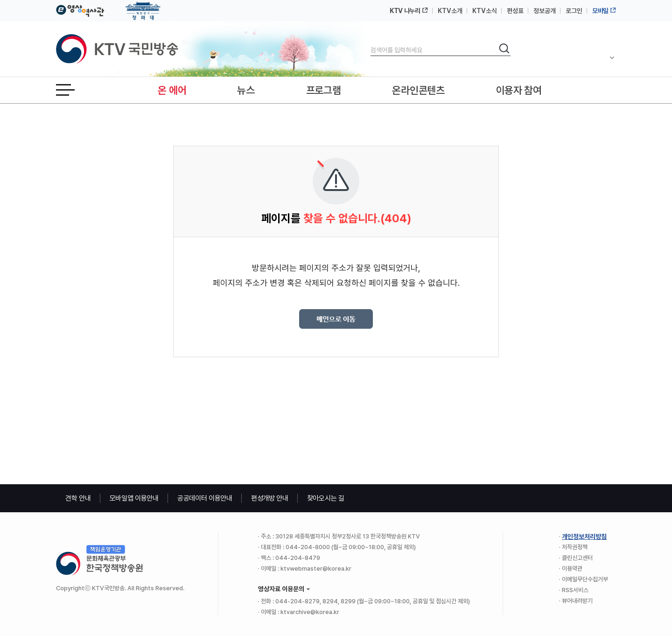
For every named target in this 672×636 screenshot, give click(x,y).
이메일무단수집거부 (585, 579)
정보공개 (545, 11)
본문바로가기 (0, 0)
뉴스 (246, 90)
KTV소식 (485, 11)
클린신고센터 (577, 558)
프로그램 (324, 90)
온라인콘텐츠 (418, 90)
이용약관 (572, 569)
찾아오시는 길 (326, 498)
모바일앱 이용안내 (134, 498)
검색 (371, 42)
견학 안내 (78, 498)
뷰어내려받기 (577, 601)
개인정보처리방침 (584, 537)
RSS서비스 (575, 590)
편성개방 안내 (270, 498)
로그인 (574, 11)
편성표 (515, 11)
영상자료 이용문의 (281, 589)
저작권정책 (575, 547)
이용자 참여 (519, 90)
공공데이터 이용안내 (205, 498)
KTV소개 (450, 11)
